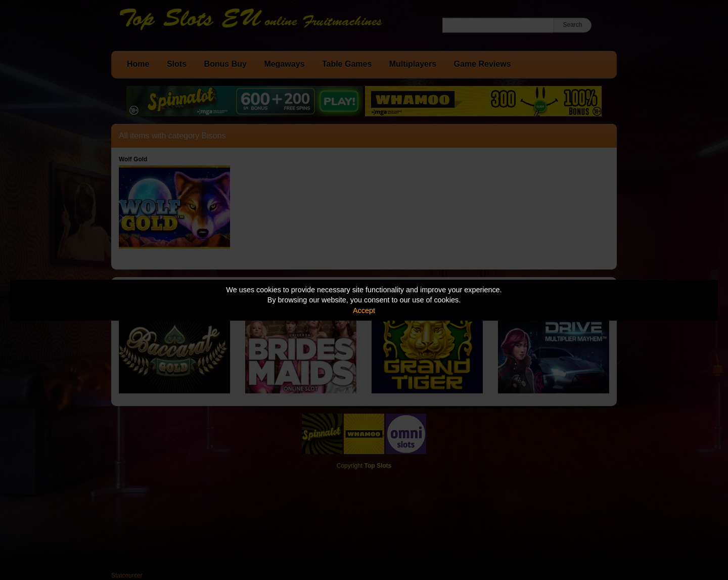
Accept (364, 310)
